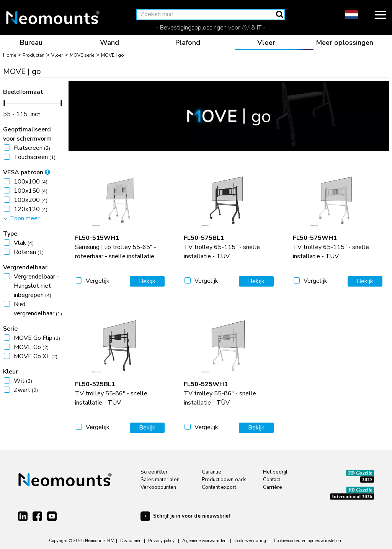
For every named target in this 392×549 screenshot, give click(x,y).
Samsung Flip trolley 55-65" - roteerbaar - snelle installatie (116, 247)
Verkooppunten (158, 487)
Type (10, 234)
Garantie (212, 472)
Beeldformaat (23, 92)
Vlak (24, 243)
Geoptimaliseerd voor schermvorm (27, 134)
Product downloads (224, 480)
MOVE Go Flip (37, 338)
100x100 (31, 182)
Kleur (11, 372)
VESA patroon (27, 172)
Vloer (266, 43)
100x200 (31, 200)
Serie (10, 329)
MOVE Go (31, 347)
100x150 (31, 191)
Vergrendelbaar (25, 267)
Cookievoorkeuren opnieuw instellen (307, 541)
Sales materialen (160, 480)
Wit (23, 381)
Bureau (31, 43)
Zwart (26, 390)
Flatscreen (32, 148)
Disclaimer (130, 541)
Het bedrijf (275, 472)
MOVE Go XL (36, 356)
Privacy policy (161, 541)
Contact (272, 480)
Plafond (188, 43)
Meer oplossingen (345, 43)
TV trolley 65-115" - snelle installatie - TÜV (222, 247)
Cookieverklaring (250, 541)
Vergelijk (98, 281)
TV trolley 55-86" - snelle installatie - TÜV (111, 393)
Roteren (29, 252)
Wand (109, 43)
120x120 (31, 209)
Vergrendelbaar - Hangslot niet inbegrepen (36, 286)
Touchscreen (35, 157)
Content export (219, 487)
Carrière (273, 487)
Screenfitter (154, 472)
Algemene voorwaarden (204, 541)
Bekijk (147, 281)
